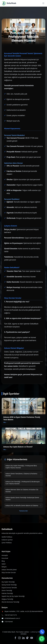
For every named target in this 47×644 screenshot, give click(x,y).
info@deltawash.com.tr (12, 618)
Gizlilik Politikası (7, 537)
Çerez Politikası (7, 543)
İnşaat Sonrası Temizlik (9, 588)
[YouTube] (32, 638)
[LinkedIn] (23, 638)
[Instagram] (19, 638)
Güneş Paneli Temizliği (9, 585)
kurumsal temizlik (26, 71)
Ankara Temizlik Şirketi (9, 570)
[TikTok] (28, 638)
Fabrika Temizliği (7, 593)
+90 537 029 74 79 (11, 615)
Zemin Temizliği (7, 590)
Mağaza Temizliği (7, 599)
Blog (3, 561)
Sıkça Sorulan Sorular (9, 572)
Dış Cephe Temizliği (8, 582)
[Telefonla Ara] (42, 632)
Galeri (4, 564)
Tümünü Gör (23, 511)
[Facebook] (15, 638)
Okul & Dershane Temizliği (10, 602)
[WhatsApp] (42, 639)
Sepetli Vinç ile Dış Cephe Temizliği (13, 596)
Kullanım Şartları (7, 540)
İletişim (4, 567)
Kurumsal (5, 558)
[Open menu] (43, 3)
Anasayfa (5, 555)
